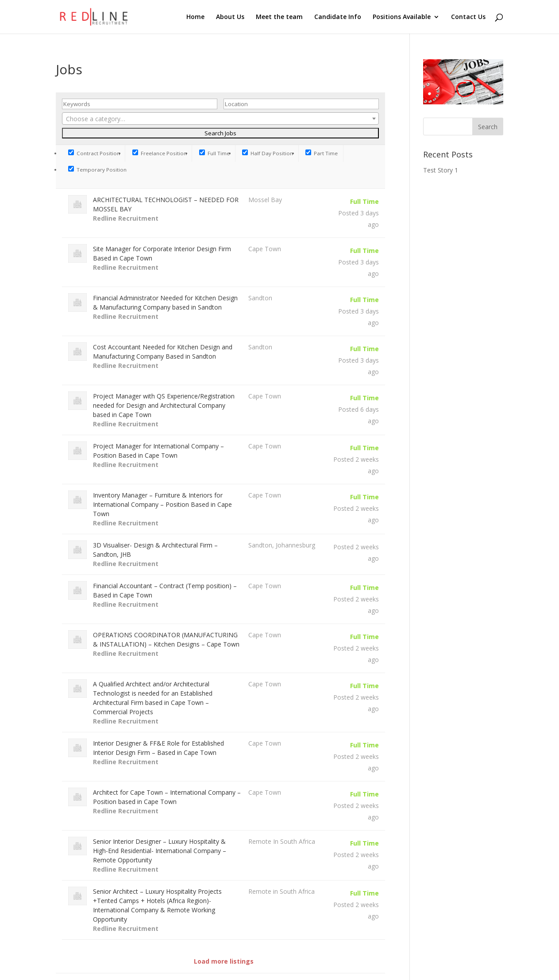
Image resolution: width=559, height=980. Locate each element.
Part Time (322, 153)
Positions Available (402, 17)
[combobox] (220, 119)
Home (195, 17)
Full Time (214, 153)
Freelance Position (160, 153)
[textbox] (220, 119)
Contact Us (468, 17)
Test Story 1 (441, 170)
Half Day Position (268, 153)
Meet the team (279, 17)
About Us (230, 17)
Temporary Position (97, 170)
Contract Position (94, 153)
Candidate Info (338, 17)
